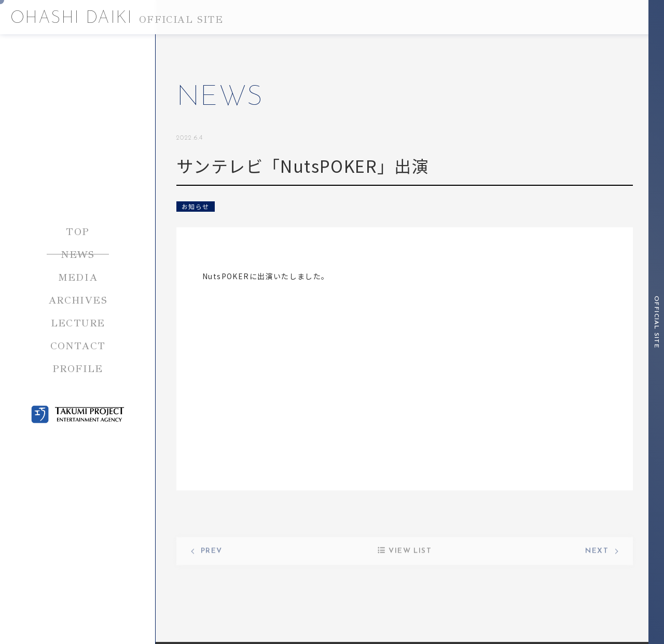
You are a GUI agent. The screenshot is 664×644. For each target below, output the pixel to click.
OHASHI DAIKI (117, 19)
